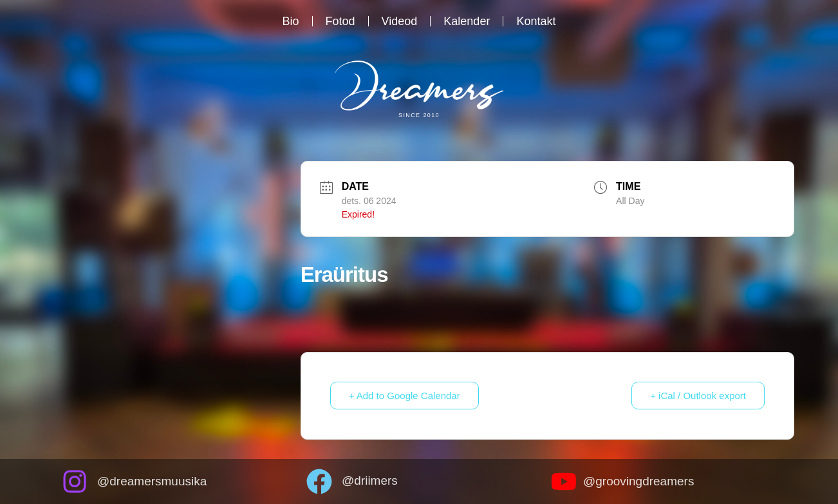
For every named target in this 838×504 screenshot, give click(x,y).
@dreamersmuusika (152, 481)
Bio (291, 21)
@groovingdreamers (638, 481)
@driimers (370, 481)
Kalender (467, 21)
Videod (400, 21)
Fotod (340, 21)
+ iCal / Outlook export (698, 396)
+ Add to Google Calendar (405, 396)
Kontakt (536, 21)
